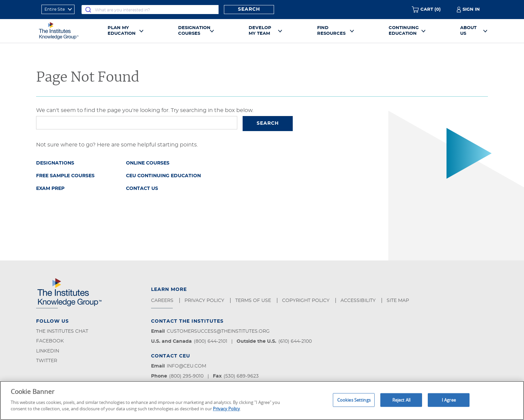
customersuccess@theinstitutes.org (218, 331)
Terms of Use (254, 301)
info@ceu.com (186, 366)
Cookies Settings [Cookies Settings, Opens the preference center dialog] (354, 400)
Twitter (47, 361)
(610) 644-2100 (295, 341)
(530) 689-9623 (241, 376)
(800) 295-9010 (186, 376)
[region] (262, 400)
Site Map (399, 301)
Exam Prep (50, 189)
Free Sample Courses (65, 176)
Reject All (401, 400)
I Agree (449, 400)
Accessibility (359, 301)
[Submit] (88, 10)
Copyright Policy (306, 301)
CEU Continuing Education (163, 176)
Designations (55, 163)
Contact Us (142, 189)
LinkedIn (48, 351)
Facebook (50, 341)
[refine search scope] (58, 9)
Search (249, 9)
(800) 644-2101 (211, 341)
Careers (163, 301)
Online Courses (148, 163)
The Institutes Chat (62, 331)
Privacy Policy (205, 301)
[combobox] (150, 10)
